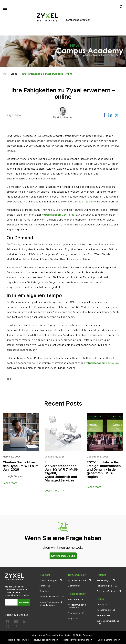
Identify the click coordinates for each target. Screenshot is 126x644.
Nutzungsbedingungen (46, 640)
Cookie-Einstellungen (109, 640)
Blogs (71, 618)
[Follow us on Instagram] (16, 627)
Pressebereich (77, 594)
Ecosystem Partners (106, 591)
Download (44, 591)
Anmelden (24, 602)
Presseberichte (76, 599)
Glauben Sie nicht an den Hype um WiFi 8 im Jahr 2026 (21, 466)
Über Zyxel (102, 605)
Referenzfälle (103, 615)
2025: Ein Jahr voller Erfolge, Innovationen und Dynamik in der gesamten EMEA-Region (104, 470)
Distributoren (74, 586)
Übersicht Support (48, 580)
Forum (43, 586)
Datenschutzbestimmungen (78, 640)
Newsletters (74, 613)
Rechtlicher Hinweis (19, 640)
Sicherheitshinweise (49, 597)
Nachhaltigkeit (104, 610)
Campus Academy (84, 202)
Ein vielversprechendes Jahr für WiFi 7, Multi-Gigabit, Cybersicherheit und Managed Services (62, 471)
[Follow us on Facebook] (8, 622)
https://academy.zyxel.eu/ (59, 215)
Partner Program (105, 586)
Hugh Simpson (15, 476)
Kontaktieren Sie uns (63, 556)
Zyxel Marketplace (77, 580)
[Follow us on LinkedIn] (25, 622)
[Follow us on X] (8, 627)
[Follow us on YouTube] (16, 622)
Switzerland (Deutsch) (79, 20)
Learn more (10, 483)
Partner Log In (103, 580)
